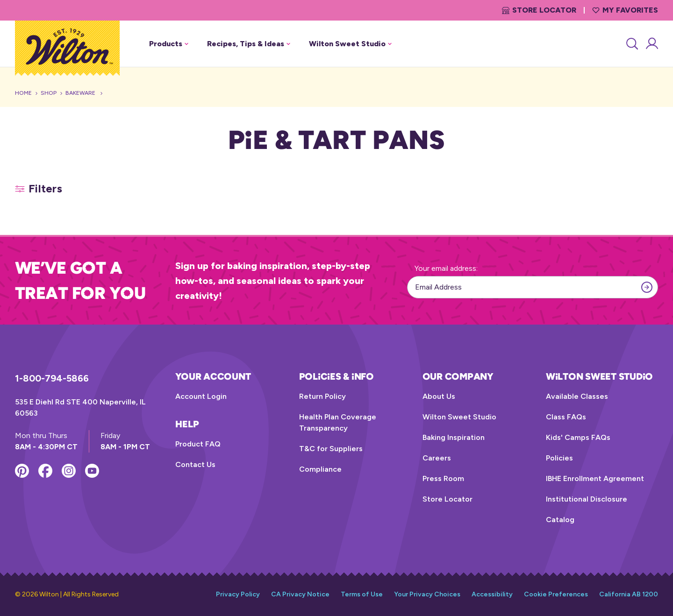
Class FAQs (566, 417)
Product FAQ (198, 444)
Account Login (201, 396)
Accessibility (492, 594)
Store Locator (539, 10)
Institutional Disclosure (587, 499)
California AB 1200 (629, 594)
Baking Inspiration (454, 437)
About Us (439, 396)
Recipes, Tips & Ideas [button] (249, 44)
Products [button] (169, 44)
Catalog (560, 520)
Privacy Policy (238, 594)
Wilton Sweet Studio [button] (350, 44)
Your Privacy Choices (427, 594)
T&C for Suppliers (331, 449)
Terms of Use (362, 594)
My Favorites (625, 10)
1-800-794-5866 (52, 378)
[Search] (631, 44)
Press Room (443, 478)
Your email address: (446, 268)
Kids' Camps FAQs (578, 437)
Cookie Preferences (556, 594)
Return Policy (322, 396)
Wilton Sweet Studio (459, 417)
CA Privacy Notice (300, 594)
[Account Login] (651, 44)
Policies (559, 458)
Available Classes (577, 396)
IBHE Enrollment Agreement (595, 478)
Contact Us (195, 464)
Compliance (320, 469)
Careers (437, 458)
